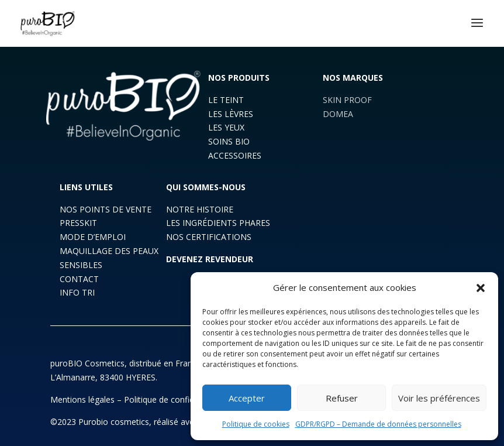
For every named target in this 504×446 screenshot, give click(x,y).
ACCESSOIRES (235, 155)
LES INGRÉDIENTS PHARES (218, 223)
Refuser (342, 398)
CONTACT (79, 279)
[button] (481, 288)
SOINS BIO (229, 141)
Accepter (247, 398)
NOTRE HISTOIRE (200, 209)
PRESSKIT (78, 223)
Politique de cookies (256, 424)
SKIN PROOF (347, 100)
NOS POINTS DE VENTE (106, 209)
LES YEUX (226, 127)
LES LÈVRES (231, 114)
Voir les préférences (439, 398)
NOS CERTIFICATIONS (209, 237)
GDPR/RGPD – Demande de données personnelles (378, 424)
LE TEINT (226, 100)
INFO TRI (77, 292)
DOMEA (338, 114)
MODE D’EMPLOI (93, 237)
